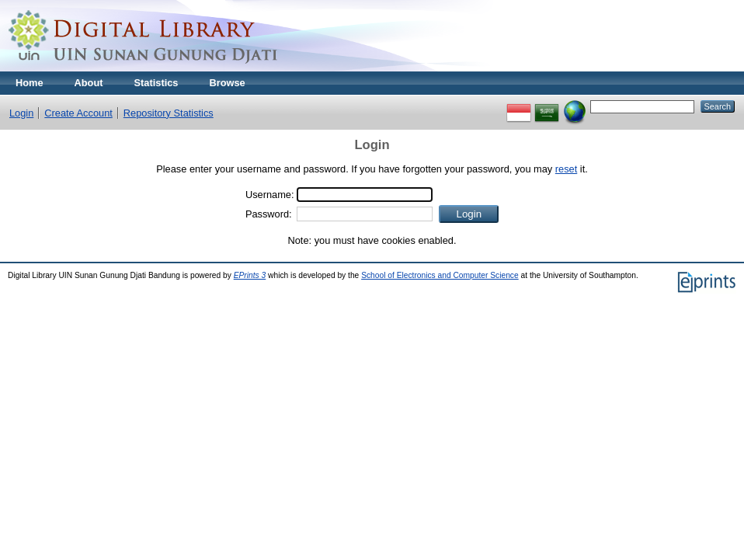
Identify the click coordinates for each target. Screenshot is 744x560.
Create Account (78, 113)
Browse (227, 83)
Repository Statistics (169, 113)
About (89, 83)
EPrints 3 (250, 275)
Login (21, 113)
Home (30, 83)
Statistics (156, 83)
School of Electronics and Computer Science (440, 275)
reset (566, 169)
